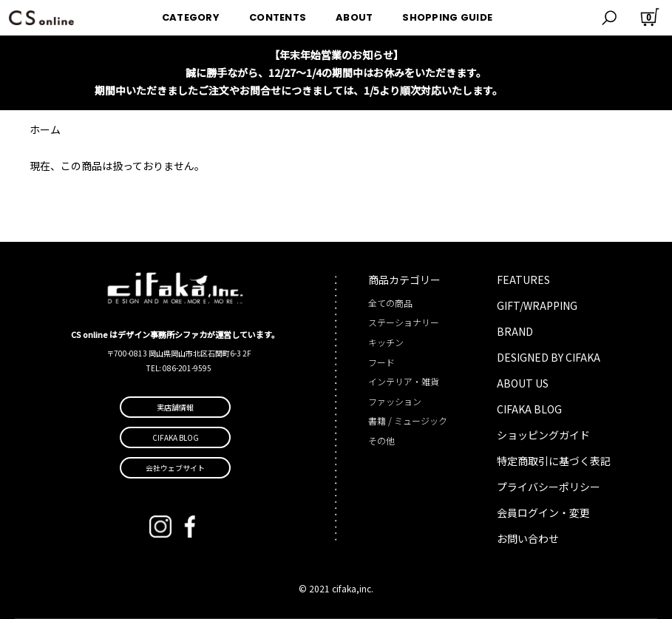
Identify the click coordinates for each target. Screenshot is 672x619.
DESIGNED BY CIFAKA (549, 357)
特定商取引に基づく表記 (554, 461)
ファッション (395, 401)
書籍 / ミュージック (408, 420)
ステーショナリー (404, 322)
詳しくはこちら (541, 90)
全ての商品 (390, 303)
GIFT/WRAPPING (537, 305)
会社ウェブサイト (175, 468)
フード (381, 362)
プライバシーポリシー (549, 487)
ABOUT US (523, 383)
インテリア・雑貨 (404, 381)
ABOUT (354, 17)
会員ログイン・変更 (543, 513)
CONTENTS (278, 17)
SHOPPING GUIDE (447, 17)
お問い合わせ (528, 538)
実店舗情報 (175, 407)
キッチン (386, 342)
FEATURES (523, 280)
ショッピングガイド (543, 435)
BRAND (515, 331)
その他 (381, 440)
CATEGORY (191, 17)
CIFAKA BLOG (529, 409)
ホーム (45, 129)
